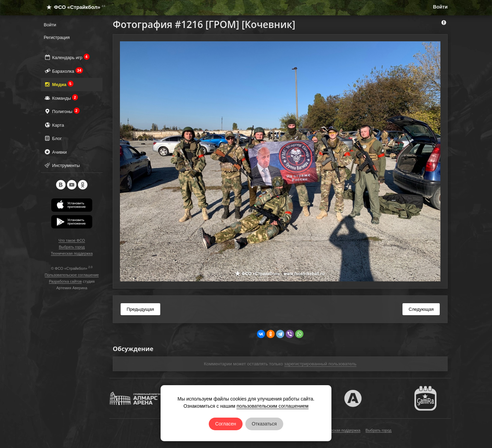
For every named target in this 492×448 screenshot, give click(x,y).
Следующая (421, 309)
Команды (61, 98)
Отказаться (264, 424)
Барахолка (63, 71)
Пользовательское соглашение (72, 275)
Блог (53, 138)
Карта (54, 125)
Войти (440, 7)
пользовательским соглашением (272, 406)
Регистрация (57, 37)
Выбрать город (72, 247)
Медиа (59, 84)
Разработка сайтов (65, 281)
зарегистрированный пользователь (320, 364)
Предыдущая (140, 309)
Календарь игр (67, 57)
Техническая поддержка (72, 253)
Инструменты (62, 165)
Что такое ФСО (72, 240)
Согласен (226, 424)
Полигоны (62, 111)
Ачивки (55, 152)
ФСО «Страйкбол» (73, 7)
